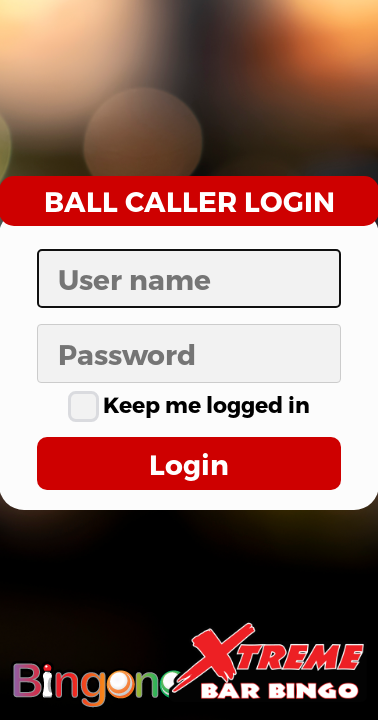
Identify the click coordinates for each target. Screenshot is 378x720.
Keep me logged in (189, 404)
